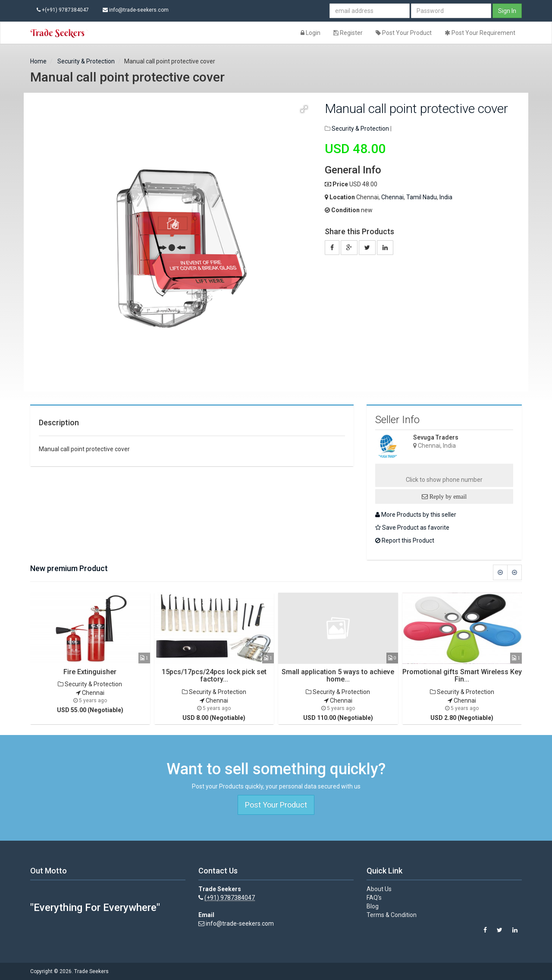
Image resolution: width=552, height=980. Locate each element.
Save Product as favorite (412, 528)
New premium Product (69, 568)
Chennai (392, 197)
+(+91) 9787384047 (63, 10)
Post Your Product (404, 33)
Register (348, 33)
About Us (379, 889)
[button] (304, 109)
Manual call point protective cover (416, 108)
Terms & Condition (392, 915)
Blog (373, 906)
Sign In (507, 11)
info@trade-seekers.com (136, 10)
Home (38, 61)
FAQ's (374, 898)
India (446, 197)
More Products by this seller (416, 515)
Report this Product (405, 540)
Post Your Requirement (480, 33)
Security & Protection (85, 61)
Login (310, 33)
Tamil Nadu (422, 197)
